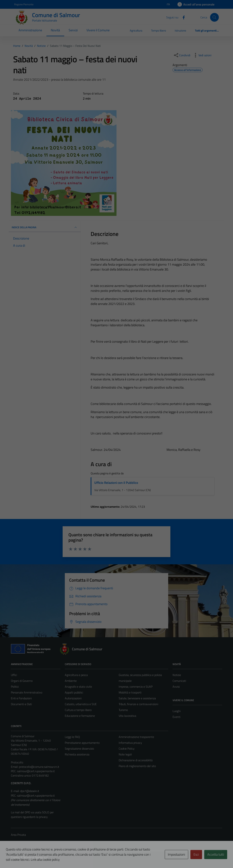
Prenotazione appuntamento (82, 743)
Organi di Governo (22, 681)
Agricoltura (136, 31)
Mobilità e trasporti (130, 692)
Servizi (73, 30)
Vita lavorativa (127, 716)
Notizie (177, 675)
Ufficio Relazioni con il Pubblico (116, 483)
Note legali (125, 754)
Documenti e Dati (21, 704)
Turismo (123, 710)
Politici (15, 687)
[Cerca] (214, 17)
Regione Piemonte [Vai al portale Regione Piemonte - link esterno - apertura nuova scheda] (24, 4)
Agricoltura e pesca (76, 675)
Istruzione (180, 31)
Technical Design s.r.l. (36, 857)
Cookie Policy (127, 749)
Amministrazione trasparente (136, 737)
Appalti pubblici (74, 692)
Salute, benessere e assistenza (137, 698)
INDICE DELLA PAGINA (45, 227)
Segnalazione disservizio (79, 749)
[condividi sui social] (182, 55)
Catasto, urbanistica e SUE (81, 704)
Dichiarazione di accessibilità (136, 760)
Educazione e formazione (80, 716)
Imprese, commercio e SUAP (136, 687)
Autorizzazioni (73, 698)
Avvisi (176, 687)
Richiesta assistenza (77, 754)
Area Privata (18, 835)
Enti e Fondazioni (21, 698)
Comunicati (179, 681)
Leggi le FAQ (72, 737)
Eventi (176, 717)
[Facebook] (182, 17)
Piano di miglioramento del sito (137, 766)
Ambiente (71, 681)
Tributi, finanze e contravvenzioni (138, 704)
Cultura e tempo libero (78, 710)
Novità (55, 30)
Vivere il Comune (98, 30)
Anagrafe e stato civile (78, 687)
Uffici (14, 675)
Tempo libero (159, 31)
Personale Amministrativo (27, 692)
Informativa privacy (130, 743)
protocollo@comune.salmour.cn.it (39, 767)
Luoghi (177, 711)
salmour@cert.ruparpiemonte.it (36, 771)
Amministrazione (30, 30)
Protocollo (17, 762)
